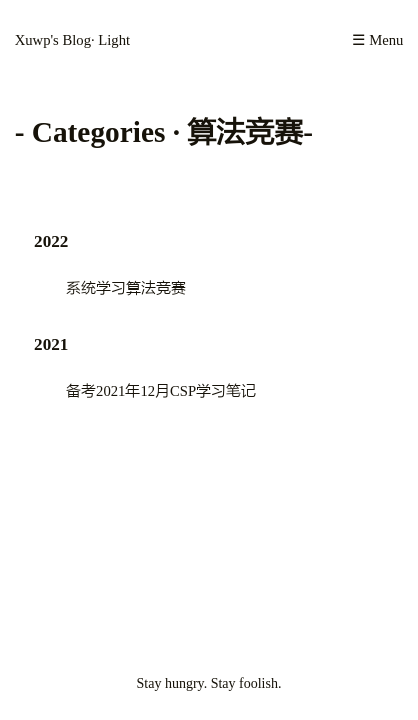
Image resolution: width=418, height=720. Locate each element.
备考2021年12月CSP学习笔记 (161, 391)
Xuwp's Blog (53, 40)
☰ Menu (377, 40)
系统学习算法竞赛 (126, 288)
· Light (110, 40)
